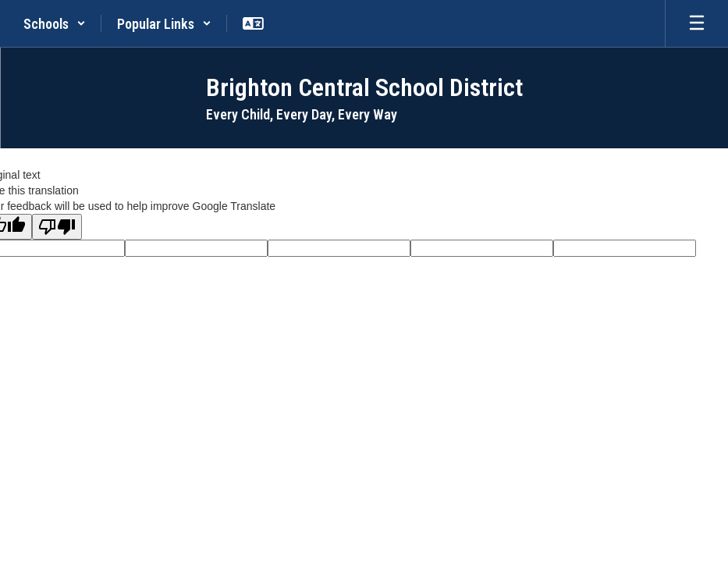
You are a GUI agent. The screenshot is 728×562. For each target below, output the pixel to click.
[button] (55, 23)
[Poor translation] (57, 227)
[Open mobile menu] (697, 23)
